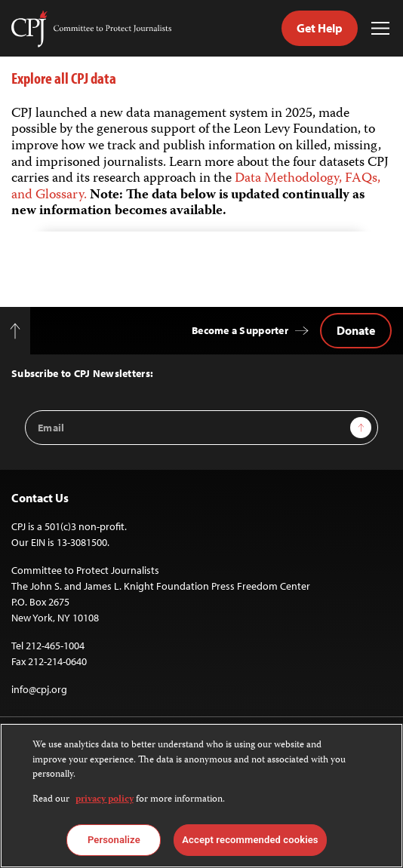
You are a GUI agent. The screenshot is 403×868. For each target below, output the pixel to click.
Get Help (320, 28)
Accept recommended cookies (250, 840)
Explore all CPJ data (64, 78)
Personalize (114, 840)
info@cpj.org (39, 689)
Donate (356, 330)
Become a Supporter (240, 330)
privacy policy (105, 800)
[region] (201, 796)
